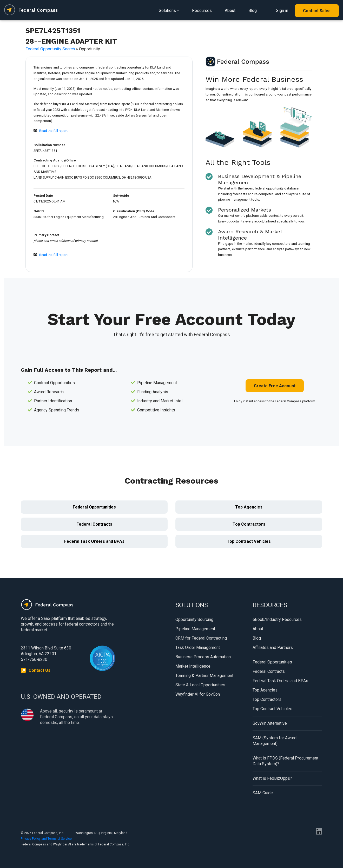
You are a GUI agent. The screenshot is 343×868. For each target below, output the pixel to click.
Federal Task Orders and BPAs (94, 541)
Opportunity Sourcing (194, 619)
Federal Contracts (94, 524)
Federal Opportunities (94, 507)
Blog (253, 11)
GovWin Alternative (270, 723)
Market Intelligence (193, 666)
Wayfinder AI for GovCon (198, 694)
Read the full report (54, 131)
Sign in (282, 11)
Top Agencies (249, 507)
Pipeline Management (195, 629)
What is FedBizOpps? (272, 778)
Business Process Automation (203, 657)
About (230, 11)
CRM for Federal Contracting (201, 638)
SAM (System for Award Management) (275, 741)
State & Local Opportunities (200, 685)
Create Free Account (275, 386)
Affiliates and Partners (273, 647)
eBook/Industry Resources (277, 619)
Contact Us (39, 670)
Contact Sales (317, 11)
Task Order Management (198, 647)
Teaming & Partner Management (204, 676)
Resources (202, 11)
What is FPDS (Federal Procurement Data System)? (285, 761)
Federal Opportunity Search (50, 49)
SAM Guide (263, 793)
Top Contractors (249, 524)
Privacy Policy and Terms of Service (46, 839)
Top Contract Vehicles (249, 541)
